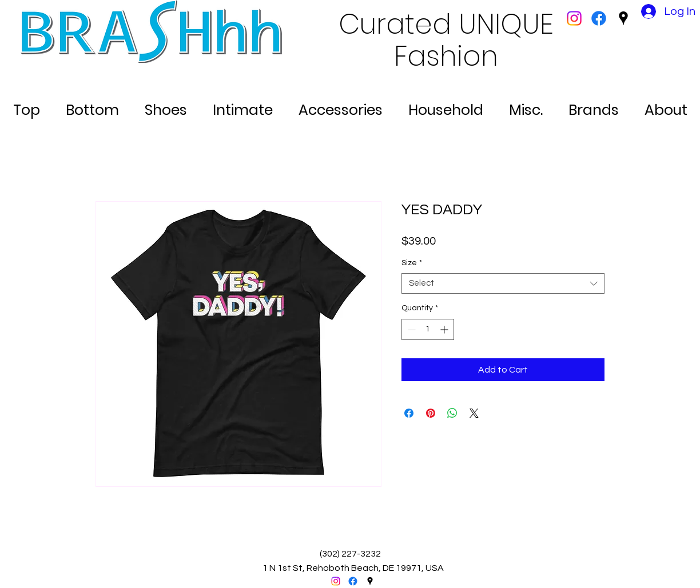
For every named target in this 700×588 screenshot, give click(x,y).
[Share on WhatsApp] (452, 413)
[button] (26, 105)
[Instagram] (574, 18)
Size (412, 263)
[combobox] (503, 284)
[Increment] (445, 329)
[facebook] (599, 18)
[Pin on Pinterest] (431, 413)
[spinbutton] (428, 329)
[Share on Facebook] (409, 413)
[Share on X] (474, 413)
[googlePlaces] (623, 18)
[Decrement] (410, 329)
